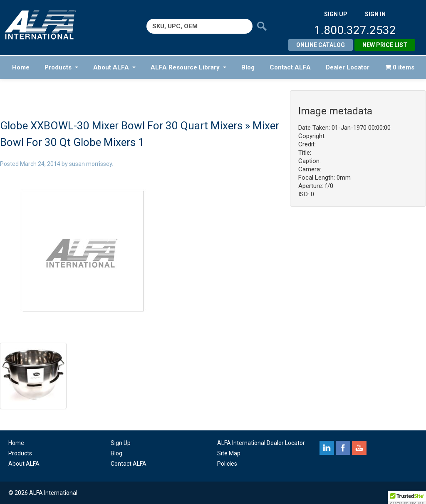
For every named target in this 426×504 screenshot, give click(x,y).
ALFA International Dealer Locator (261, 443)
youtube (359, 448)
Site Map (229, 453)
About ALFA (114, 67)
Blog (248, 67)
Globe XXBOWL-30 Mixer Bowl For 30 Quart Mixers (121, 126)
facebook (343, 448)
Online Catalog (321, 45)
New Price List (385, 45)
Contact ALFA (290, 67)
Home (21, 67)
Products (61, 67)
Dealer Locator (348, 67)
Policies (227, 464)
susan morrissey (90, 164)
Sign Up (121, 443)
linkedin (327, 448)
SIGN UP (336, 14)
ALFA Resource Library (188, 67)
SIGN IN (375, 14)
